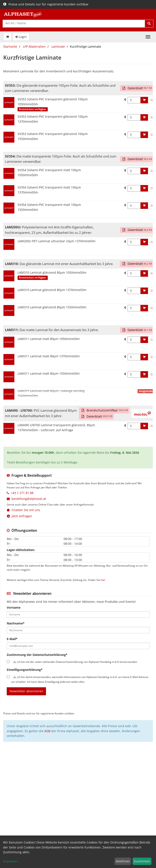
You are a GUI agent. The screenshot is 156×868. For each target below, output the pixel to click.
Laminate (58, 46)
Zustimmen (142, 861)
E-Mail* (12, 639)
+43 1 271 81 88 (22, 493)
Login (21, 37)
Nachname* (16, 623)
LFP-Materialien (34, 46)
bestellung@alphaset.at (29, 499)
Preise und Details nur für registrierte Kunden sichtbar (46, 4)
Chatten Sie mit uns (26, 510)
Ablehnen (123, 861)
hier (103, 580)
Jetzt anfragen (20, 516)
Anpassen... (11, 861)
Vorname (14, 607)
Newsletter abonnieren (26, 691)
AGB (47, 731)
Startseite (10, 46)
